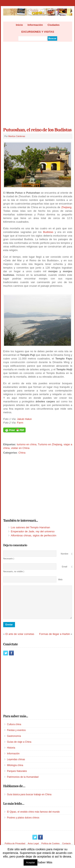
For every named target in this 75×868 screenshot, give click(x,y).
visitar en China (20, 448)
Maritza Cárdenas (17, 136)
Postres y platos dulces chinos (23, 824)
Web (60, 579)
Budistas (48, 232)
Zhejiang (66, 207)
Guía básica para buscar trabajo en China (29, 801)
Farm (20, 423)
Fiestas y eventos (16, 736)
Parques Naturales (17, 777)
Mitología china (15, 771)
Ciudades (54, 25)
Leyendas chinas (16, 765)
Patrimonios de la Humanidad (23, 783)
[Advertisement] (37, 83)
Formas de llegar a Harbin (55, 640)
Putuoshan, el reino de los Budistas (37, 130)
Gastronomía (14, 742)
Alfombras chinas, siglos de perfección (33, 535)
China (22, 453)
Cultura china (14, 730)
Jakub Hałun (24, 419)
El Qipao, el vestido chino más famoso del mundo (33, 818)
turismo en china (27, 444)
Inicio (19, 25)
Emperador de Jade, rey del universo (33, 531)
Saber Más (45, 862)
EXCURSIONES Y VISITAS (38, 32)
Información (35, 25)
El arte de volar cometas (20, 640)
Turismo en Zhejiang (50, 444)
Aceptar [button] (30, 862)
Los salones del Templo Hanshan (30, 527)
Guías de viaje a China (19, 748)
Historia (11, 754)
